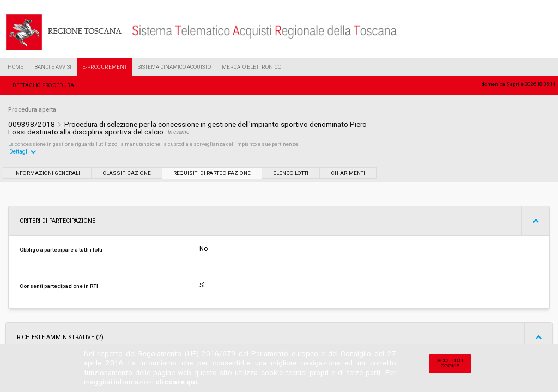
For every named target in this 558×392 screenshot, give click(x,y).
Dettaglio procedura (43, 85)
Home (16, 67)
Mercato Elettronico (251, 67)
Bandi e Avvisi (53, 67)
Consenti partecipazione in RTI (59, 286)
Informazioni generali (47, 173)
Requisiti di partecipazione (212, 173)
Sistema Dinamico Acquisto (174, 67)
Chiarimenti (348, 173)
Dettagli (23, 152)
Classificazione (127, 173)
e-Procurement (105, 67)
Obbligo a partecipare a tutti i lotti (61, 250)
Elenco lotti (291, 173)
